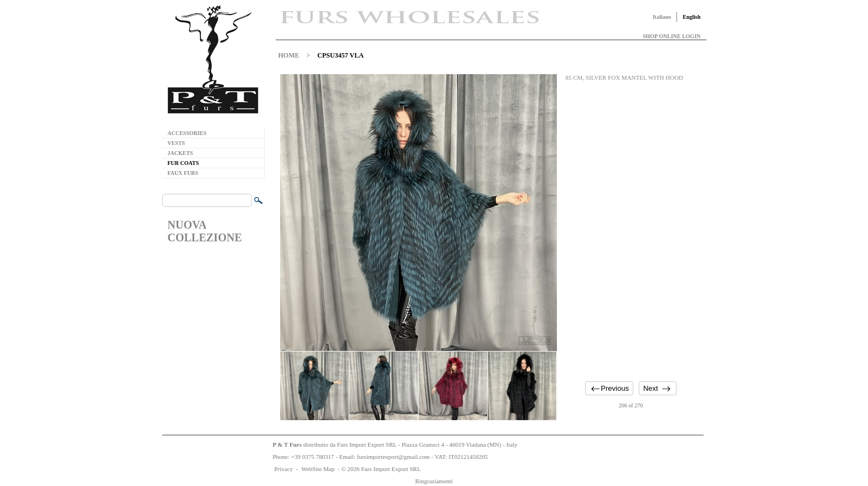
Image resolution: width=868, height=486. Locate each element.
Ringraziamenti (434, 481)
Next (651, 388)
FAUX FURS (183, 173)
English (691, 17)
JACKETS (180, 153)
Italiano (662, 17)
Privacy (284, 469)
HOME (289, 55)
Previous (615, 388)
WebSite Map (318, 469)
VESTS (177, 143)
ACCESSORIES (187, 133)
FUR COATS (184, 163)
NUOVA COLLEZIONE (205, 231)
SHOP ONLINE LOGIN (671, 36)
